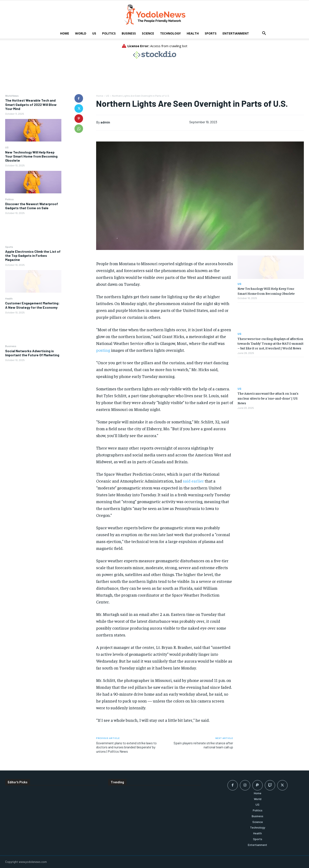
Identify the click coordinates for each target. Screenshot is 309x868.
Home (65, 33)
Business (129, 33)
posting (103, 350)
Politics (109, 33)
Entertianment (236, 33)
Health (193, 33)
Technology (170, 33)
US (94, 33)
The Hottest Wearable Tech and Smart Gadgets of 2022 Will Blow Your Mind (31, 104)
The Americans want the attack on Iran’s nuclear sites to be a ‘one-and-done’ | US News (268, 398)
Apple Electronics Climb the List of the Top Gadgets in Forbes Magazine (33, 255)
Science (148, 33)
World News (12, 96)
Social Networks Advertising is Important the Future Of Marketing (32, 353)
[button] (264, 34)
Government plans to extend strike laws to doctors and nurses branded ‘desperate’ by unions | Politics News (126, 747)
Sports (211, 33)
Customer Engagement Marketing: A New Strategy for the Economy (32, 305)
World (81, 33)
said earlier (193, 481)
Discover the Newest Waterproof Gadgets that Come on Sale (32, 206)
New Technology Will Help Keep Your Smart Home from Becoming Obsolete (31, 156)
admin (105, 122)
